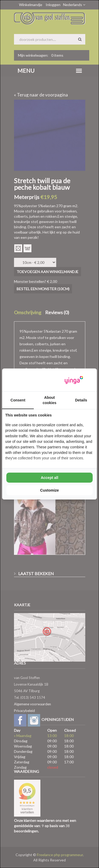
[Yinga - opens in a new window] (74, 380)
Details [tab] (81, 400)
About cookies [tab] (49, 400)
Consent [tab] (18, 400)
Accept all (49, 478)
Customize (49, 490)
